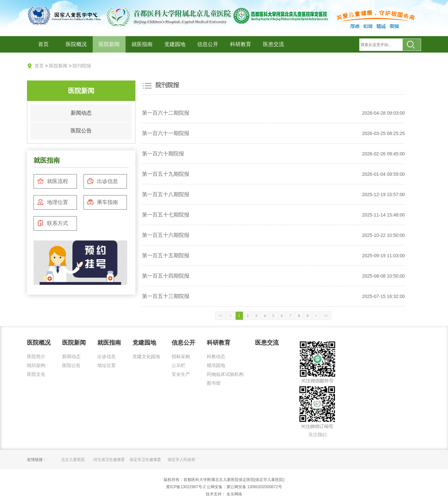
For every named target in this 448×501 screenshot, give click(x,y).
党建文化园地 (146, 356)
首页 (43, 44)
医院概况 (76, 44)
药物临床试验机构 (225, 374)
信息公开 (208, 44)
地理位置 (53, 202)
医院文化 (36, 374)
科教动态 (216, 356)
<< (221, 316)
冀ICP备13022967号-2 (186, 487)
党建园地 (175, 44)
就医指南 (142, 44)
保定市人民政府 (181, 460)
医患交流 (273, 44)
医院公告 (81, 131)
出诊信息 (103, 181)
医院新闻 (109, 44)
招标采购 (181, 356)
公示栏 (178, 365)
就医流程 (53, 181)
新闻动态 (81, 113)
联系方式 (53, 223)
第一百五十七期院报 (166, 215)
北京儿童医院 (73, 460)
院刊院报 (82, 66)
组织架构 (36, 365)
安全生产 (181, 374)
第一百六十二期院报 (166, 113)
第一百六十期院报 (163, 154)
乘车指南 (103, 202)
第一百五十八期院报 (166, 194)
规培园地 (216, 365)
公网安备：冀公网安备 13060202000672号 (244, 487)
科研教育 (241, 44)
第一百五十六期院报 (166, 235)
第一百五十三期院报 (166, 296)
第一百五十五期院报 (166, 255)
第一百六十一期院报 (166, 133)
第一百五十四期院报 (166, 276)
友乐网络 (234, 494)
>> (326, 316)
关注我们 (318, 435)
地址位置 (106, 365)
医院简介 (36, 356)
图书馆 (214, 383)
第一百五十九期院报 (166, 174)
